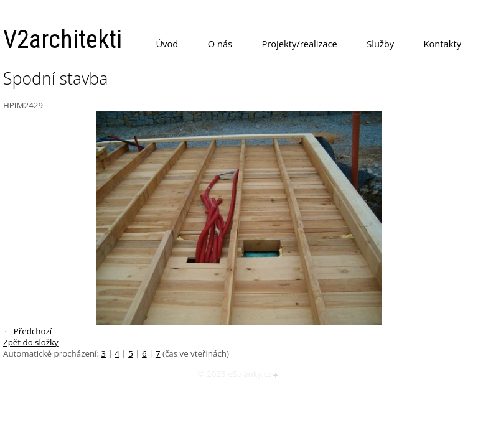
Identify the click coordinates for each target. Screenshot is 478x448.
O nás (220, 44)
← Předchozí (27, 331)
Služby (380, 44)
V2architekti (63, 40)
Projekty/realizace (300, 44)
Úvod (167, 44)
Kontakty (443, 44)
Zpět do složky (31, 342)
